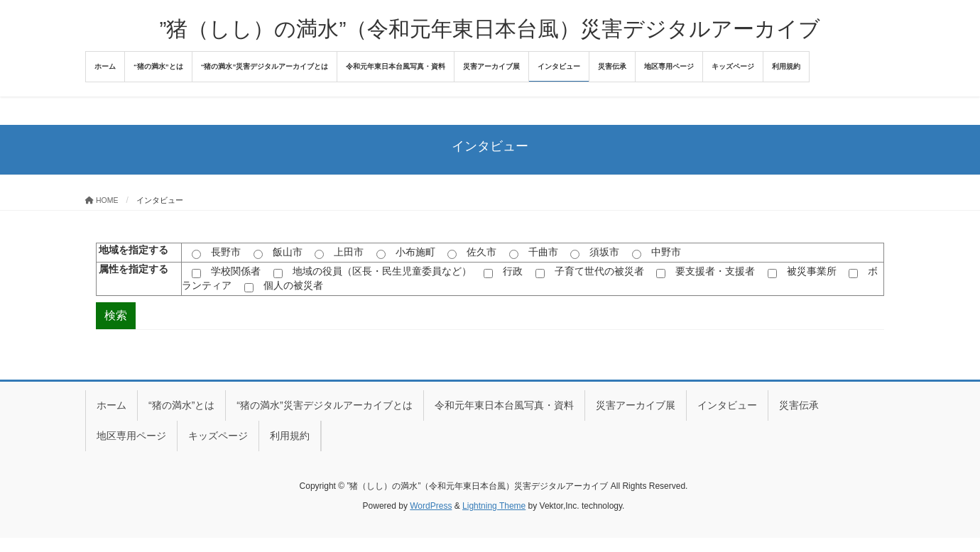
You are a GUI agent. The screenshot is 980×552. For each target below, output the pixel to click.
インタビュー (727, 405)
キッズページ (218, 436)
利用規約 (290, 436)
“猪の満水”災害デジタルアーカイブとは (324, 405)
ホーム (111, 405)
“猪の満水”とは (181, 405)
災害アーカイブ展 (636, 405)
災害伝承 (799, 405)
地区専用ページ (131, 436)
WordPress (431, 506)
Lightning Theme (494, 506)
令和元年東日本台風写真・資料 (504, 405)
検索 (116, 315)
